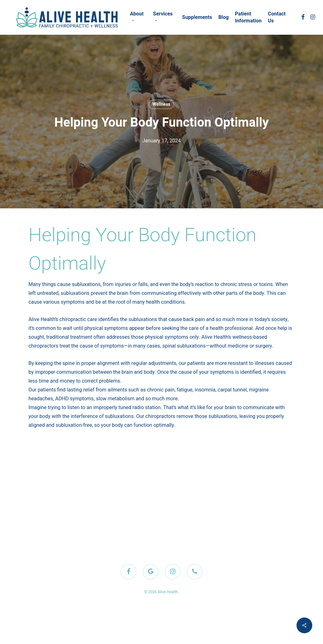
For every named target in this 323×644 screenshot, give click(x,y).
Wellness (161, 104)
